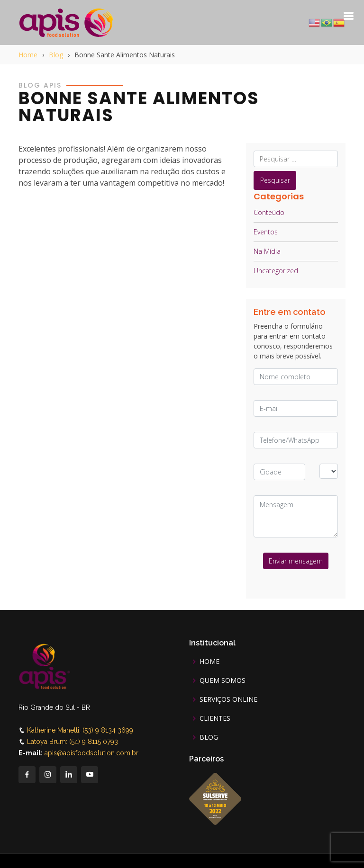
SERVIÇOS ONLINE (228, 699)
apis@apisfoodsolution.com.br (91, 753)
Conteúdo (269, 212)
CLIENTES (215, 718)
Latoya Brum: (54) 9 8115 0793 (73, 742)
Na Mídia (267, 251)
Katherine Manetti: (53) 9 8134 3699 (80, 730)
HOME (209, 662)
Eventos (266, 232)
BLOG (209, 737)
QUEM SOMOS (223, 680)
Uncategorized (276, 271)
